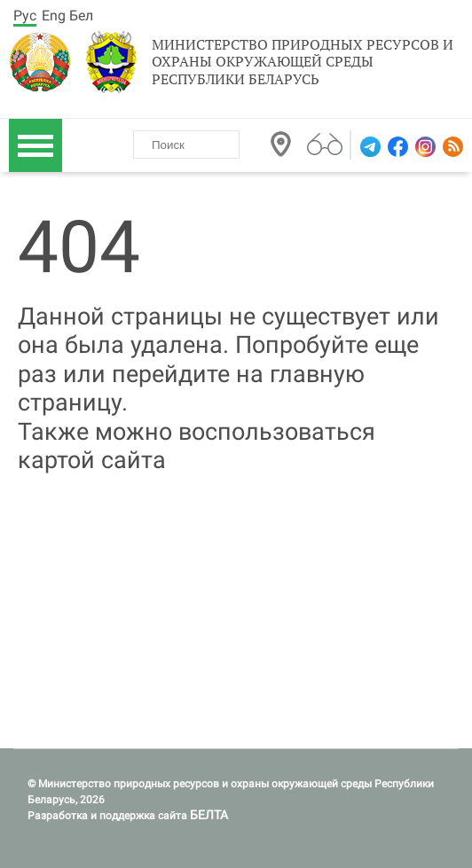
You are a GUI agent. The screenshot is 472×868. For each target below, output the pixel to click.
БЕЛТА (209, 815)
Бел (81, 16)
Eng (54, 16)
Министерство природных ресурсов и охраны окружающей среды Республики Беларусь (303, 62)
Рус (25, 16)
